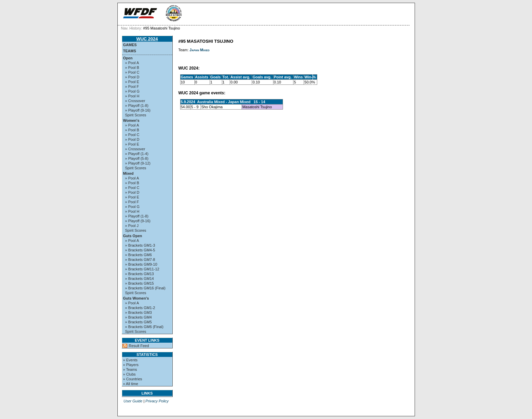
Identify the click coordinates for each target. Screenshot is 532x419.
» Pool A (132, 63)
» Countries (133, 379)
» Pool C (132, 72)
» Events (130, 360)
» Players (131, 365)
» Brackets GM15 (140, 283)
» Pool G (132, 91)
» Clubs (129, 374)
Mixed (128, 173)
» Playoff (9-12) (138, 163)
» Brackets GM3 (139, 312)
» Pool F (132, 87)
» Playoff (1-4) (137, 154)
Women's (131, 120)
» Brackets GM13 (140, 274)
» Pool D (132, 77)
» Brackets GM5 (139, 322)
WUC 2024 (147, 39)
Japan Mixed (200, 50)
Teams (130, 51)
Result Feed (139, 346)
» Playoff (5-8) (137, 158)
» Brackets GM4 (139, 317)
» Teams (130, 369)
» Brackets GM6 (139, 255)
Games (130, 45)
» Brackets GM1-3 (140, 245)
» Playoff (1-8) (137, 106)
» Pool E (132, 82)
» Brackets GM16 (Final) (145, 288)
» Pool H (132, 96)
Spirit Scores (136, 115)
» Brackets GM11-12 (142, 269)
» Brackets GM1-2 (140, 308)
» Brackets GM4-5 (140, 250)
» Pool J (132, 226)
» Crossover (135, 101)
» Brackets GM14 (140, 279)
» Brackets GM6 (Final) (144, 327)
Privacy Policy (157, 401)
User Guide (133, 401)
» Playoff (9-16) (138, 110)
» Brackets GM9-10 (141, 264)
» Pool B (132, 68)
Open (128, 58)
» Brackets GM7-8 (140, 260)
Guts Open (133, 236)
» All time (131, 384)
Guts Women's (136, 298)
